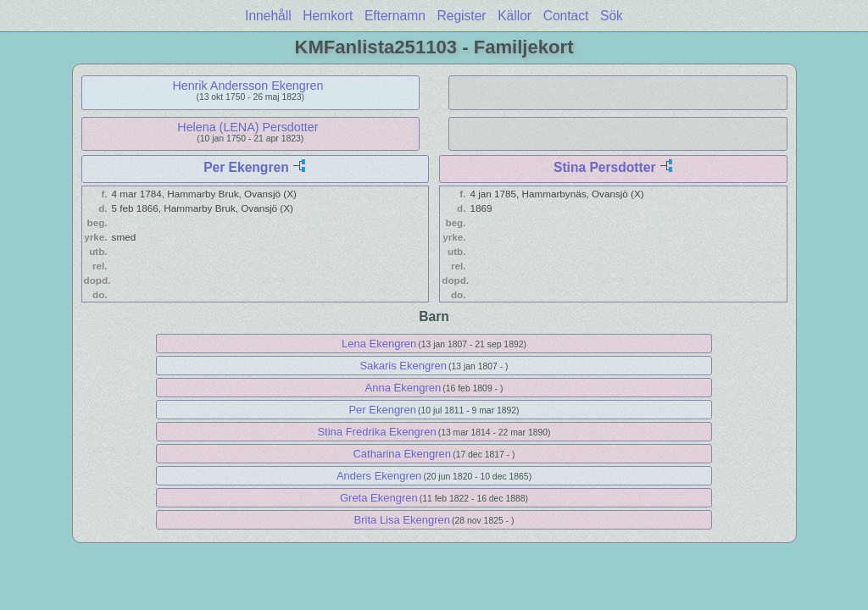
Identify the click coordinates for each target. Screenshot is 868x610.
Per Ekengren (246, 167)
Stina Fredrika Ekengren (376, 432)
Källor (515, 16)
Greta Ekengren (379, 498)
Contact (566, 16)
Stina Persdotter (604, 167)
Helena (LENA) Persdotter (248, 127)
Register (461, 16)
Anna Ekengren (403, 388)
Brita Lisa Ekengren (402, 520)
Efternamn (395, 16)
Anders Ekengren (379, 476)
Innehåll (268, 16)
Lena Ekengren (379, 344)
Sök (612, 16)
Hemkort (328, 16)
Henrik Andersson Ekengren (248, 86)
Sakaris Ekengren (403, 366)
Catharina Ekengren (402, 454)
